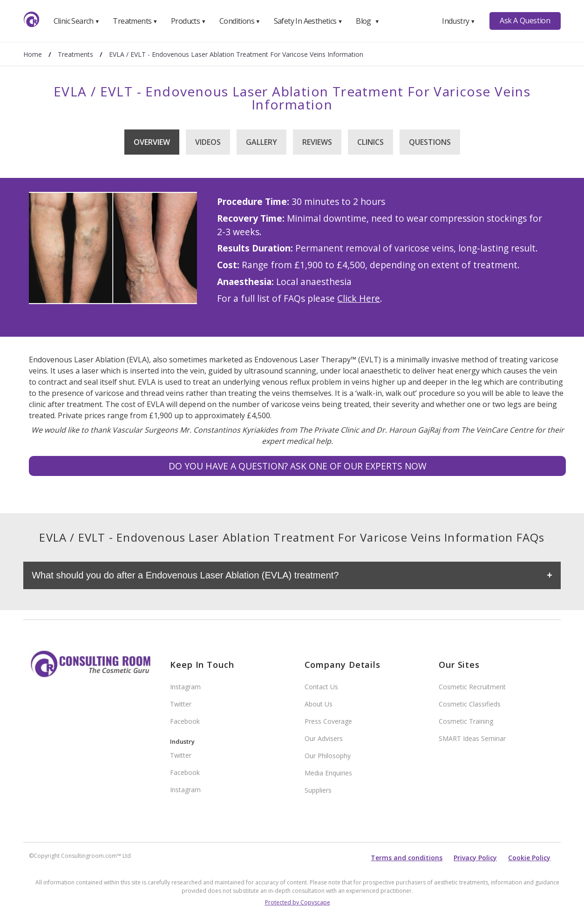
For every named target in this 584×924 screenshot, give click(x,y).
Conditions (240, 21)
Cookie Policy (529, 858)
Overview (152, 142)
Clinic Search (77, 21)
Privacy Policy (475, 858)
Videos (208, 142)
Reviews (317, 142)
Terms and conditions (407, 858)
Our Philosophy (328, 756)
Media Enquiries (328, 773)
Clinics (370, 142)
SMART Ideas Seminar (472, 738)
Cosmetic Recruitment (472, 687)
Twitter (181, 704)
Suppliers (318, 790)
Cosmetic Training (466, 721)
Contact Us (321, 687)
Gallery (261, 142)
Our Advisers (324, 738)
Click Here (359, 298)
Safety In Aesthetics (308, 21)
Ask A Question (525, 20)
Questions (430, 142)
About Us (319, 704)
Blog (367, 21)
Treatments (135, 21)
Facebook (185, 721)
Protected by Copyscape (298, 902)
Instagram (185, 687)
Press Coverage (328, 721)
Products (188, 21)
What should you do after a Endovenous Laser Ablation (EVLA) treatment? (185, 575)
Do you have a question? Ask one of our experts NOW (298, 466)
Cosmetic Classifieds (470, 704)
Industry (458, 21)
